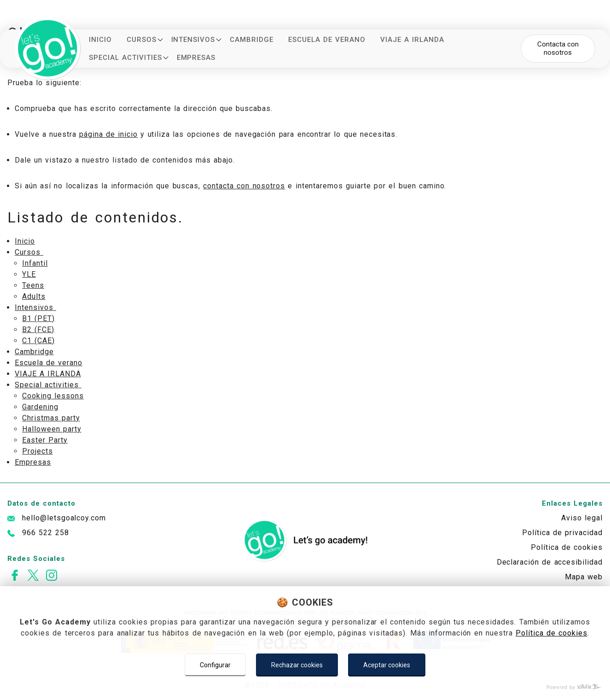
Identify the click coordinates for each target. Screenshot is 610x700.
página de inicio (108, 134)
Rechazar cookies (297, 665)
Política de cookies (552, 633)
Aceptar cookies (387, 665)
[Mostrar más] (160, 40)
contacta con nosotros (244, 186)
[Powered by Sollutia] (305, 687)
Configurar (215, 665)
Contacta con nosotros (558, 48)
